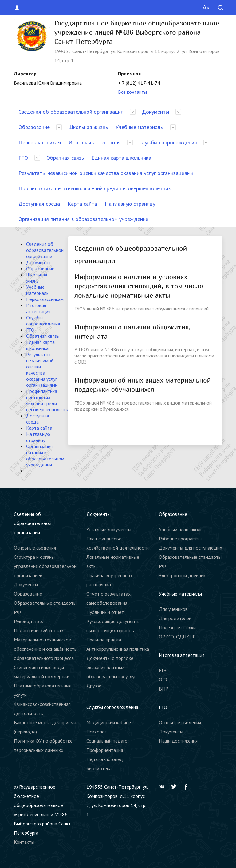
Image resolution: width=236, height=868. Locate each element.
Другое (94, 686)
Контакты (24, 842)
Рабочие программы (180, 539)
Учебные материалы (140, 127)
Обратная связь (65, 158)
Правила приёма (104, 640)
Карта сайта (82, 204)
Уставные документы (109, 529)
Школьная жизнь (88, 127)
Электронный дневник (182, 575)
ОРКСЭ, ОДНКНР (177, 637)
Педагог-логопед (105, 759)
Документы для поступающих (191, 548)
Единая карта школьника (121, 158)
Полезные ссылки (177, 627)
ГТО (23, 158)
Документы (155, 112)
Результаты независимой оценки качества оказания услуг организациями (106, 173)
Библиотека (99, 768)
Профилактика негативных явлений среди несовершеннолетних (95, 188)
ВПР (164, 689)
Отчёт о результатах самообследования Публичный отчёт (108, 603)
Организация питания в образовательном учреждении (83, 219)
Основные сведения (35, 548)
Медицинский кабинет (110, 722)
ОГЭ (163, 680)
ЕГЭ (163, 670)
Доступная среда (39, 204)
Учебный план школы (181, 529)
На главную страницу (130, 204)
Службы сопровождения (168, 142)
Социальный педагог (108, 741)
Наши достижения (178, 741)
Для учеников (173, 609)
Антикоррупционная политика (118, 649)
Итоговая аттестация (95, 142)
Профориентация (105, 750)
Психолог (96, 732)
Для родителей (175, 618)
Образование (34, 127)
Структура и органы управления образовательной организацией (45, 566)
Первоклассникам (40, 142)
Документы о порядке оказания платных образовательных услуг (111, 667)
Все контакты (132, 92)
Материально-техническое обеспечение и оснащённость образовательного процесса (45, 649)
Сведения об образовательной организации (71, 112)
